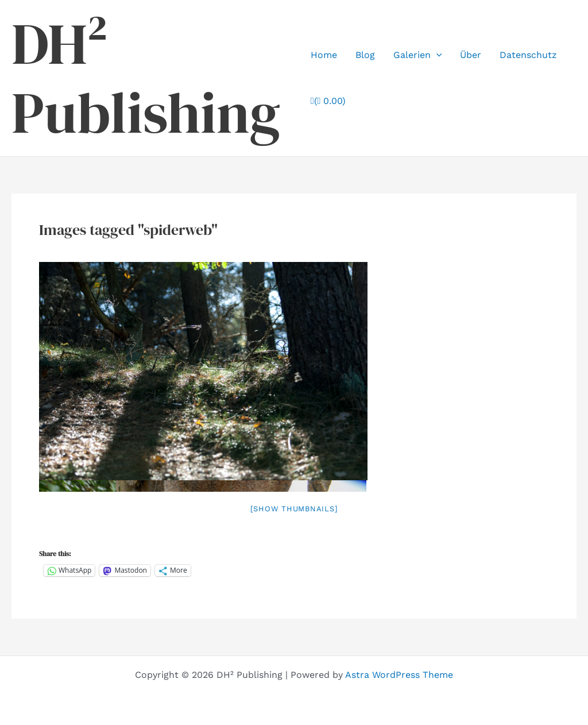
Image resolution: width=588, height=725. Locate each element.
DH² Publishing (146, 78)
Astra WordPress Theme (399, 675)
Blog (365, 55)
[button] (436, 55)
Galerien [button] (418, 55)
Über (471, 55)
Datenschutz (528, 55)
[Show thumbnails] (294, 509)
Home (324, 55)
